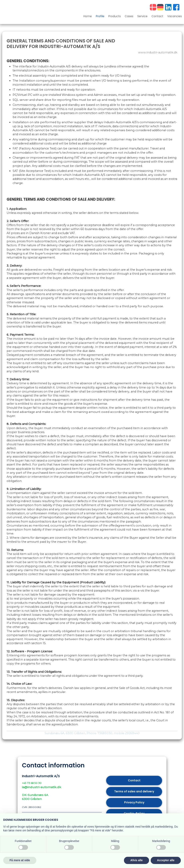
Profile (100, 17)
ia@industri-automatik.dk (42, 787)
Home (88, 17)
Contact (157, 17)
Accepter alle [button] (166, 860)
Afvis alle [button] (136, 860)
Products (115, 17)
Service (142, 17)
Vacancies (175, 17)
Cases (129, 17)
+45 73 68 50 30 (32, 783)
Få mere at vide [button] (20, 860)
